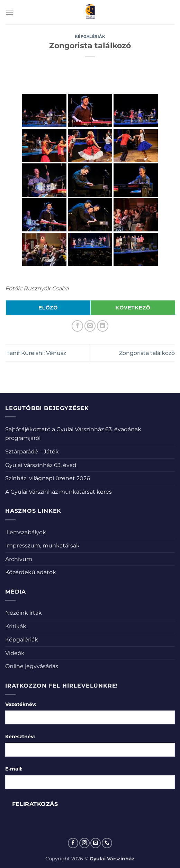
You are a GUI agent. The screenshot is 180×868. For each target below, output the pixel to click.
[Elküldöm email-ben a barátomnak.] (90, 326)
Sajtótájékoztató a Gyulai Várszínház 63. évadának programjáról (73, 434)
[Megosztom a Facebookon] (77, 326)
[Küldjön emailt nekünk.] (96, 843)
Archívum (19, 559)
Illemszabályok (26, 532)
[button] (9, 12)
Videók (15, 653)
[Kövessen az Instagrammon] (84, 843)
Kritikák (16, 626)
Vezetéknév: (21, 704)
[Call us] (107, 843)
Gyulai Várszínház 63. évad (41, 465)
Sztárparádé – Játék (32, 452)
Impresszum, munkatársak (42, 546)
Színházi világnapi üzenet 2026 (48, 478)
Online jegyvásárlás (32, 666)
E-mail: (14, 769)
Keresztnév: (20, 737)
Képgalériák (90, 36)
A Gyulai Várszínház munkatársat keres (58, 492)
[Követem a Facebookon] (73, 843)
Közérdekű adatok (31, 572)
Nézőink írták (24, 613)
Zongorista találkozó (147, 353)
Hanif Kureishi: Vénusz (36, 353)
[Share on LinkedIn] (103, 326)
